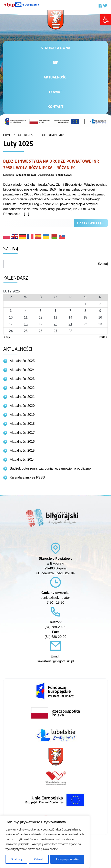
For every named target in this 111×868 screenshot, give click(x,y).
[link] (106, 20)
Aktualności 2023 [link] (22, 379)
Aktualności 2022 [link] (22, 388)
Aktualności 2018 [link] (22, 424)
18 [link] (26, 324)
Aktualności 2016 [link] (22, 442)
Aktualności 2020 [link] (22, 406)
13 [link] (55, 317)
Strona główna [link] (55, 48)
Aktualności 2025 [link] (53, 135)
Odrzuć (39, 859)
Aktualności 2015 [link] (22, 451)
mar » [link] (104, 337)
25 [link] (26, 331)
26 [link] (41, 331)
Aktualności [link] (55, 77)
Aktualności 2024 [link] (22, 370)
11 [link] (26, 317)
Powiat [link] (56, 92)
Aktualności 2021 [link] (22, 397)
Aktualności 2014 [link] (22, 459)
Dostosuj (16, 859)
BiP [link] (56, 63)
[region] (45, 842)
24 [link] (11, 331)
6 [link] (56, 311)
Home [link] (7, 135)
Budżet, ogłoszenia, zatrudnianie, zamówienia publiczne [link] (50, 468)
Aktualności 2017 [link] (22, 433)
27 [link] (55, 331)
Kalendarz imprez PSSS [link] (27, 477)
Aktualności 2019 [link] (22, 415)
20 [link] (55, 324)
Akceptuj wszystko (67, 859)
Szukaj (103, 264)
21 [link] (70, 324)
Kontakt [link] (55, 107)
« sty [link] (7, 337)
